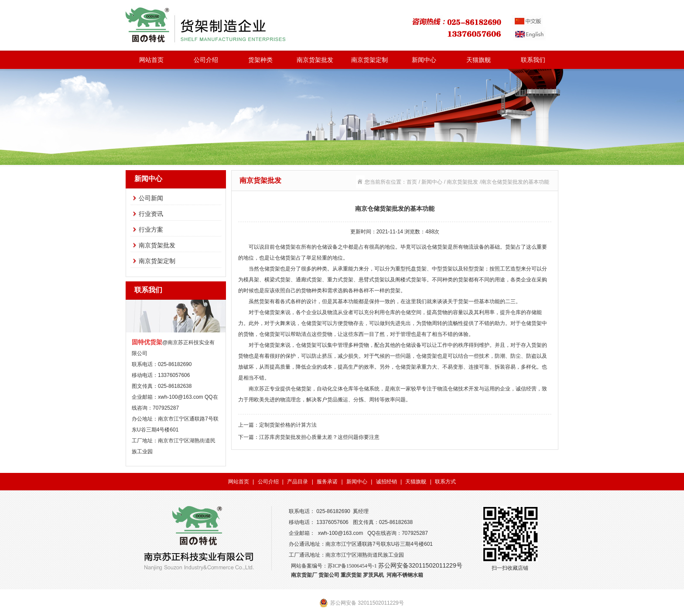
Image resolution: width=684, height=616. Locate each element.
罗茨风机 (373, 575)
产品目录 (298, 482)
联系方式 (445, 482)
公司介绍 (206, 60)
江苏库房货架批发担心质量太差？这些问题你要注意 (319, 437)
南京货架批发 (315, 60)
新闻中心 (424, 60)
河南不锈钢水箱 (405, 575)
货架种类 (260, 60)
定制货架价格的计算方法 (288, 425)
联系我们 (533, 60)
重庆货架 (351, 575)
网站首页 (151, 60)
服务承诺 (327, 482)
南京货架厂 (304, 575)
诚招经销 (386, 482)
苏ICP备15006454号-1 (352, 566)
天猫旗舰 (479, 60)
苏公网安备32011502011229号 (420, 565)
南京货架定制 (369, 60)
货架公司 (329, 575)
